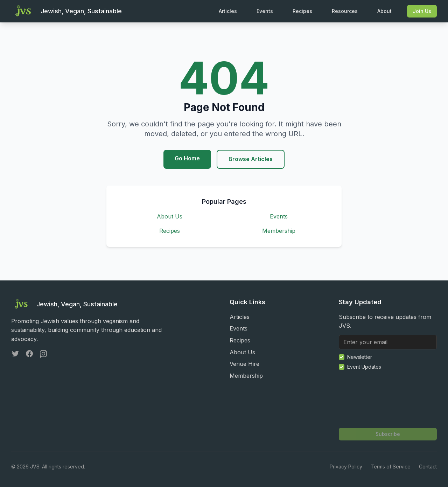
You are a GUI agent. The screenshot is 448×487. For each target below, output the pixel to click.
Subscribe (388, 434)
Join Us (422, 11)
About (384, 11)
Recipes (302, 11)
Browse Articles (251, 159)
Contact (428, 467)
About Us (170, 216)
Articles (228, 11)
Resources (345, 11)
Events (265, 11)
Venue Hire (244, 364)
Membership (279, 231)
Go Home (187, 158)
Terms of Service (391, 467)
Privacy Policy (346, 467)
